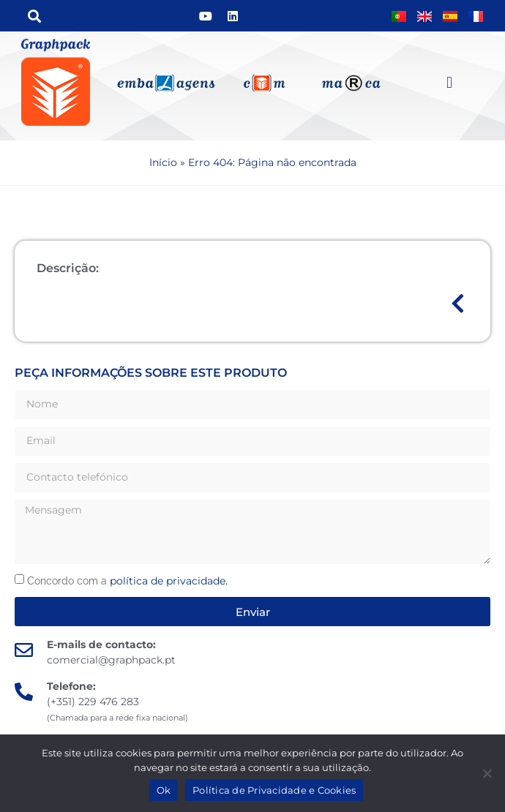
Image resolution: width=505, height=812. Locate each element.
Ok (164, 790)
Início (163, 162)
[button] (34, 16)
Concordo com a (127, 581)
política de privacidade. (169, 581)
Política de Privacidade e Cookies (274, 790)
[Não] (487, 773)
